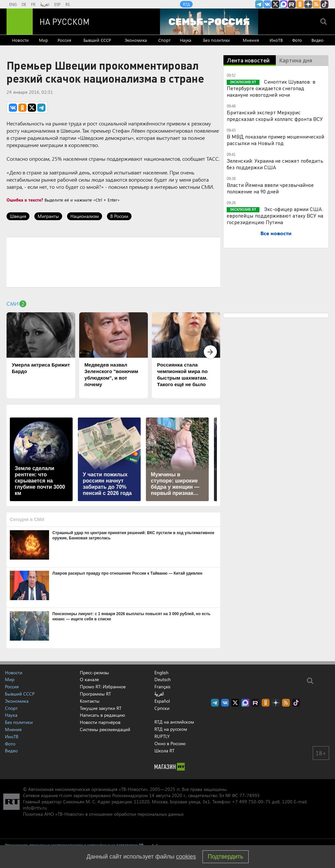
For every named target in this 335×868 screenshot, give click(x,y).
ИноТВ (276, 40)
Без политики (217, 40)
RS (68, 4)
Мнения (251, 40)
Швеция (18, 216)
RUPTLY (162, 736)
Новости (20, 40)
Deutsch (163, 680)
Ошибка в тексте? (25, 200)
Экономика (136, 40)
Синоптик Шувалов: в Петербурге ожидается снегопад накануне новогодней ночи (271, 88)
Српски (162, 708)
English (161, 673)
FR (33, 4)
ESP (57, 4)
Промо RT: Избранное (103, 687)
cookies (186, 857)
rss (316, 4)
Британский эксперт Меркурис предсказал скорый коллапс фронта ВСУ (275, 115)
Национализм (85, 216)
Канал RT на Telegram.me (259, 4)
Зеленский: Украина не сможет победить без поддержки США (275, 164)
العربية (45, 4)
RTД (186, 4)
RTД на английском (174, 722)
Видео (317, 40)
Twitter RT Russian (275, 4)
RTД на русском (171, 729)
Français (162, 687)
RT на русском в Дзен (308, 4)
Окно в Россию (170, 743)
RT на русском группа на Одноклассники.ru (300, 4)
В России (119, 216)
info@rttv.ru (35, 808)
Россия (64, 40)
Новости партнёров (100, 722)
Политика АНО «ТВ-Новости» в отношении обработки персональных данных (103, 814)
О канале (89, 679)
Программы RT (95, 694)
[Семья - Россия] (209, 22)
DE (24, 4)
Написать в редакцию (102, 715)
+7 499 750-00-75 (251, 802)
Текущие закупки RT (101, 708)
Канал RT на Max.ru (284, 4)
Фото (297, 40)
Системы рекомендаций (105, 729)
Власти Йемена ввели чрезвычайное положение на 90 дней (270, 188)
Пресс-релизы (94, 672)
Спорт (164, 40)
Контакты (90, 701)
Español (162, 701)
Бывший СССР (97, 40)
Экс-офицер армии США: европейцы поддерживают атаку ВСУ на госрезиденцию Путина (275, 215)
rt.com (66, 795)
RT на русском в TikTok (325, 4)
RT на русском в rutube (292, 4)
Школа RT (164, 751)
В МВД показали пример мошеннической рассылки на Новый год (275, 140)
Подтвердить (225, 857)
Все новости (276, 233)
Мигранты (48, 216)
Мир (44, 40)
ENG (13, 4)
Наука (186, 40)
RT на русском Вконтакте (267, 4)
